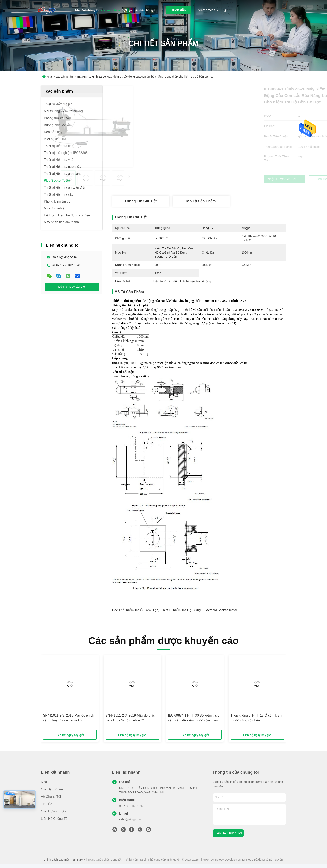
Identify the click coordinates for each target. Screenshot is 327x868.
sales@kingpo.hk (130, 819)
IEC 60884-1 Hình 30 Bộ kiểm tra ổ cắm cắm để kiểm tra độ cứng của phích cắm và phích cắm (194, 718)
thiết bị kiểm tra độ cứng (181, 610)
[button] (59, 694)
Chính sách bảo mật (56, 860)
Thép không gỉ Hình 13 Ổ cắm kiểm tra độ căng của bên (256, 718)
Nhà (78, 10)
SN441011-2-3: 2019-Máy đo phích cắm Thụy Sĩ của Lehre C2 (69, 718)
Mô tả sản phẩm (201, 201)
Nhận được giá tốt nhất (224, 179)
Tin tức (47, 804)
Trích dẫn (179, 10)
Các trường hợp (53, 811)
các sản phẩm (111, 10)
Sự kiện (127, 10)
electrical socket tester (220, 610)
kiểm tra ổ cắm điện (142, 610)
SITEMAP (79, 860)
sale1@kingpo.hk (65, 257)
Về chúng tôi (91, 10)
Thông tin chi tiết (141, 201)
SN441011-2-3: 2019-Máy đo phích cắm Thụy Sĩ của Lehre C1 (131, 718)
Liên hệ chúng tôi (145, 10)
